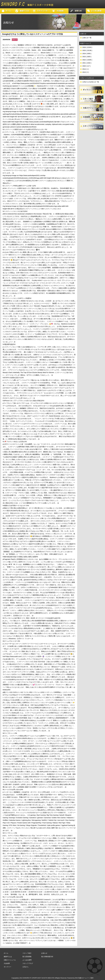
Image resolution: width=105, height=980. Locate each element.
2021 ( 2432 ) (87, 63)
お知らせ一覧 (87, 38)
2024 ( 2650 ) (87, 54)
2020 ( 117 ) (86, 66)
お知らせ (44, 953)
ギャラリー (7, 967)
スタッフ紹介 (27, 953)
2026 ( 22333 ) (87, 47)
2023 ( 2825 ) (87, 57)
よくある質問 (27, 960)
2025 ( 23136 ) (87, 50)
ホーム (6, 953)
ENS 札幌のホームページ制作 (84, 978)
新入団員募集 (27, 957)
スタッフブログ (28, 963)
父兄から (25, 967)
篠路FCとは (8, 957)
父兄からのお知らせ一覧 (91, 82)
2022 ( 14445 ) (87, 60)
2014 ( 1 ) (86, 69)
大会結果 (7, 963)
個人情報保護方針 (47, 957)
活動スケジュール (10, 960)
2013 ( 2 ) (86, 72)
